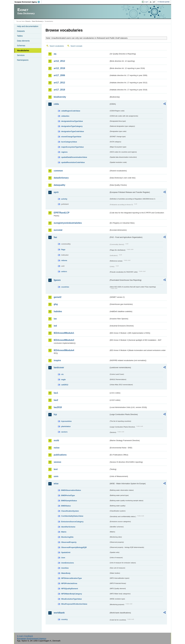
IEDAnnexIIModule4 (64, 350)
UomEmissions (68, 563)
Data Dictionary (37, 21)
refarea (64, 260)
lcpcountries (66, 421)
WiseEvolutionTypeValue (72, 599)
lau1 (56, 393)
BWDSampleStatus (69, 501)
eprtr (56, 192)
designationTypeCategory (72, 126)
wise (56, 484)
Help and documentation (28, 26)
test (56, 469)
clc (63, 374)
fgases (57, 280)
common (58, 171)
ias (55, 319)
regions (64, 152)
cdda (56, 104)
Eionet (28, 21)
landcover (59, 367)
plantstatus (66, 426)
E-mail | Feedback (25, 636)
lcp (55, 414)
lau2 (56, 400)
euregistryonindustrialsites (68, 223)
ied (55, 326)
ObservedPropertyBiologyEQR (74, 547)
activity (64, 199)
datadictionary (61, 178)
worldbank (59, 613)
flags (63, 250)
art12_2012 (59, 61)
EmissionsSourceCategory (72, 522)
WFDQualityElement (70, 589)
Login (146, 2)
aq (55, 54)
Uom (63, 558)
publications (60, 455)
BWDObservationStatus (71, 490)
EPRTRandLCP (62, 213)
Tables (20, 36)
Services (21, 55)
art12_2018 (59, 68)
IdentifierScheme (68, 527)
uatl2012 (65, 385)
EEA (28, 2)
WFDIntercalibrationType (72, 578)
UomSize (65, 568)
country (65, 619)
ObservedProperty (69, 542)
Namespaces (23, 60)
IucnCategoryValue (69, 142)
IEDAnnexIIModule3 (64, 340)
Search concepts (76, 46)
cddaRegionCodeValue (71, 111)
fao (55, 237)
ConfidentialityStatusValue (72, 516)
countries (65, 287)
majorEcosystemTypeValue (73, 147)
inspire (57, 360)
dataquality (60, 185)
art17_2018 (59, 90)
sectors (64, 432)
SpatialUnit (66, 552)
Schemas (21, 46)
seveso (57, 462)
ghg (56, 304)
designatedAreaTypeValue (72, 121)
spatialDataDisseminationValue (74, 157)
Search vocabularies (57, 46)
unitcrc (64, 271)
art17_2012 (59, 83)
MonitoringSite (67, 537)
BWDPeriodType (68, 495)
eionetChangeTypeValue (71, 137)
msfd (56, 440)
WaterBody (66, 573)
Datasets (21, 31)
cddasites (65, 116)
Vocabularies (23, 50)
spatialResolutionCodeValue (73, 162)
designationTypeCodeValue (73, 131)
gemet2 (58, 297)
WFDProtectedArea (69, 583)
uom (56, 476)
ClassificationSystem (70, 511)
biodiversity (60, 97)
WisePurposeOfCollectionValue (74, 604)
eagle (64, 379)
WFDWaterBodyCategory (72, 594)
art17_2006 (59, 75)
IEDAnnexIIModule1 (64, 333)
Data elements (23, 41)
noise (57, 448)
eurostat (58, 230)
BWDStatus (66, 506)
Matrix (64, 532)
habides (58, 311)
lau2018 (58, 407)
